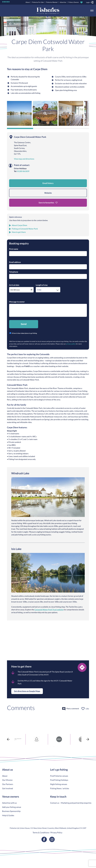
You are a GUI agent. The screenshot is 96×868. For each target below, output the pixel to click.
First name (14, 249)
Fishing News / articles (60, 788)
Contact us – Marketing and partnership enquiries (71, 803)
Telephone (14, 272)
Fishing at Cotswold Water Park (25, 229)
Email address (15, 262)
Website (48, 193)
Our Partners (8, 784)
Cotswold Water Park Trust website (49, 610)
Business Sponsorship (11, 811)
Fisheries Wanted (52, 2)
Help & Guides (8, 815)
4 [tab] (60, 746)
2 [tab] (54, 746)
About (28, 2)
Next (88, 739)
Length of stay (42, 285)
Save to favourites (48, 203)
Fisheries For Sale (38, 2)
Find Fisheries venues (59, 776)
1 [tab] (51, 746)
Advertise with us (9, 803)
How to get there (19, 232)
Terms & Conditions (41, 833)
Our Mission (7, 780)
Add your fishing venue (12, 807)
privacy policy (71, 344)
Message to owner (17, 302)
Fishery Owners (74, 2)
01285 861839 (23, 171)
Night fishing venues (59, 784)
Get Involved (8, 788)
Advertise (63, 2)
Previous (8, 739)
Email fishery (48, 183)
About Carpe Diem (19, 225)
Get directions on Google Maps (27, 691)
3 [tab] (57, 746)
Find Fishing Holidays (59, 780)
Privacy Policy (56, 833)
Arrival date (14, 285)
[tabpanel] (26, 739)
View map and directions (24, 159)
